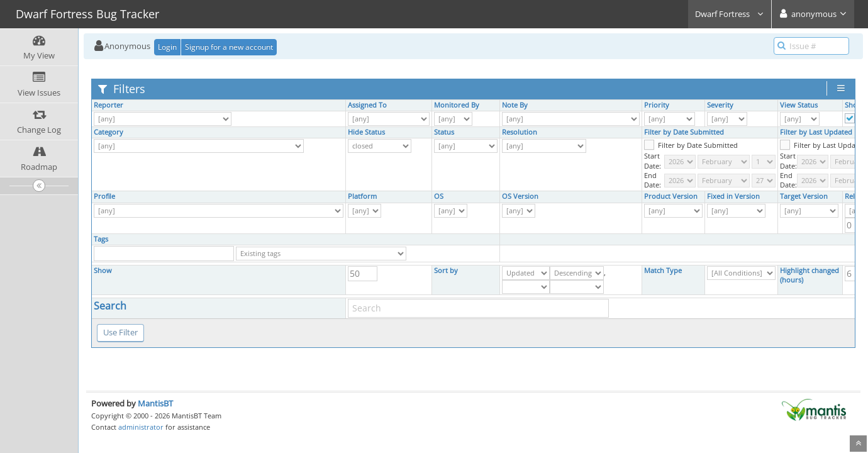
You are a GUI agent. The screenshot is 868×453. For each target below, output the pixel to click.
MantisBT (155, 403)
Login (167, 47)
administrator (141, 427)
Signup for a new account (229, 47)
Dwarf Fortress (730, 14)
